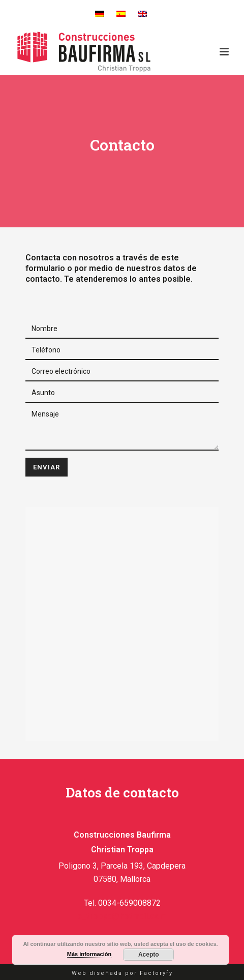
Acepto (149, 955)
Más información (89, 954)
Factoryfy (156, 973)
